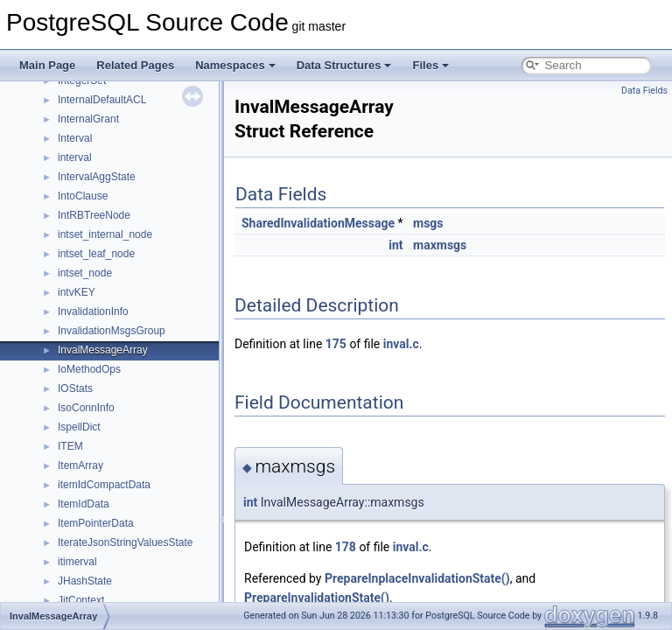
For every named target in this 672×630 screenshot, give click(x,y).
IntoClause (83, 196)
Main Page (47, 65)
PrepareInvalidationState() (317, 598)
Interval (75, 138)
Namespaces (235, 65)
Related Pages (135, 65)
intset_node (85, 273)
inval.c (401, 344)
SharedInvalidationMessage (318, 223)
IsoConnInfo (86, 408)
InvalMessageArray (103, 350)
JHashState (85, 581)
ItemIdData (84, 504)
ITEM (70, 446)
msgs (428, 223)
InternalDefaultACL (102, 100)
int (395, 245)
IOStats (75, 388)
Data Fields (644, 91)
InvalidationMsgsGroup (112, 331)
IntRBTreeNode (94, 215)
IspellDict (79, 427)
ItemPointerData (96, 523)
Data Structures (344, 65)
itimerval (77, 562)
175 (336, 344)
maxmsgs (440, 245)
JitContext (81, 600)
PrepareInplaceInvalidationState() (417, 578)
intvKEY (77, 292)
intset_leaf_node (96, 254)
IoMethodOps (89, 369)
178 (346, 547)
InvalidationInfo (93, 311)
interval (75, 157)
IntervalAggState (97, 177)
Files (430, 65)
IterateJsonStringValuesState (126, 542)
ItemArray (80, 465)
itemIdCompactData (104, 485)
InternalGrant (88, 119)
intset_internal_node (105, 234)
